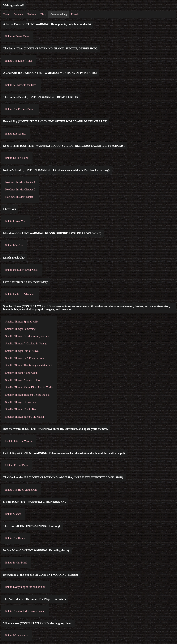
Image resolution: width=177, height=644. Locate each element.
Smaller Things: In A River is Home (25, 358)
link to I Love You (15, 221)
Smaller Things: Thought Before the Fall (28, 395)
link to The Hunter (15, 538)
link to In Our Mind (16, 563)
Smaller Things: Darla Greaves (22, 351)
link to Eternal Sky (16, 134)
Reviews (32, 14)
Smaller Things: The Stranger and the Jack (29, 365)
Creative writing (59, 14)
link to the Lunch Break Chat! (22, 270)
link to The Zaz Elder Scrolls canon (25, 611)
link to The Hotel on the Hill (21, 490)
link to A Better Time (17, 36)
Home (6, 14)
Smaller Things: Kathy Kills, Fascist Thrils (29, 387)
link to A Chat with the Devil (21, 85)
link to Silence (13, 514)
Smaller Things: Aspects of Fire (23, 380)
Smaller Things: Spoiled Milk (22, 322)
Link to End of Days (17, 465)
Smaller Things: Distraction (21, 402)
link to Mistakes (14, 245)
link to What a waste (17, 635)
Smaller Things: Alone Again (21, 373)
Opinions (18, 14)
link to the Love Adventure (20, 294)
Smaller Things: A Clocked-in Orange (26, 343)
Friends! (75, 14)
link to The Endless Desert (20, 109)
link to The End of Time (19, 61)
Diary (43, 14)
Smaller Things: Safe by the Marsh (25, 417)
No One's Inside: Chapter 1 (20, 182)
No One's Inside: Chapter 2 (20, 189)
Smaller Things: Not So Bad (21, 409)
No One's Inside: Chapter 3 (20, 197)
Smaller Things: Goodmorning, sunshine (28, 336)
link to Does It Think (17, 158)
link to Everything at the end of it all (25, 587)
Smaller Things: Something (20, 329)
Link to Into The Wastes (19, 441)
